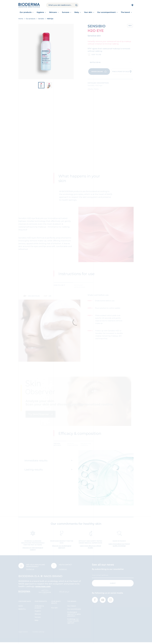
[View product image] (46, 52)
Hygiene (40, 12)
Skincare (53, 12)
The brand (125, 12)
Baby (77, 12)
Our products (26, 12)
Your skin (88, 12)
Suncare (66, 12)
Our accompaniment (106, 12)
